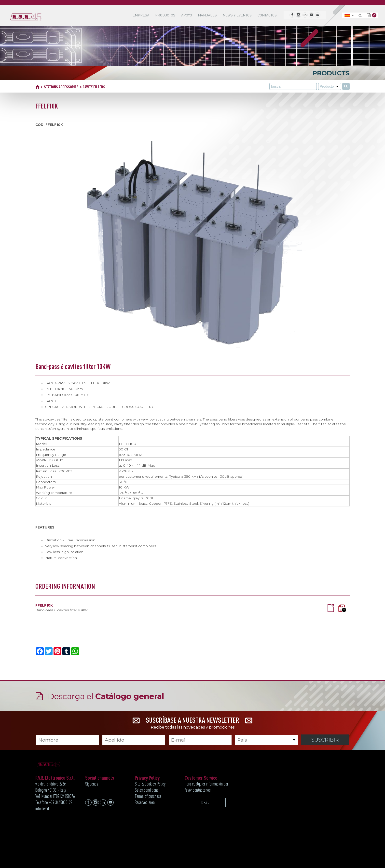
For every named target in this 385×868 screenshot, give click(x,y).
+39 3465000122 (61, 802)
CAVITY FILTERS (94, 87)
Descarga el (106, 696)
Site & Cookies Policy (150, 784)
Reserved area (145, 802)
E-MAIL (205, 802)
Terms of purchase (148, 796)
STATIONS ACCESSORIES (61, 87)
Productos (165, 15)
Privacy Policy (147, 778)
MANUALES (207, 15)
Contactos (267, 15)
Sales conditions (147, 790)
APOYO (187, 15)
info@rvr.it (42, 808)
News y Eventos (237, 15)
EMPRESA (141, 15)
